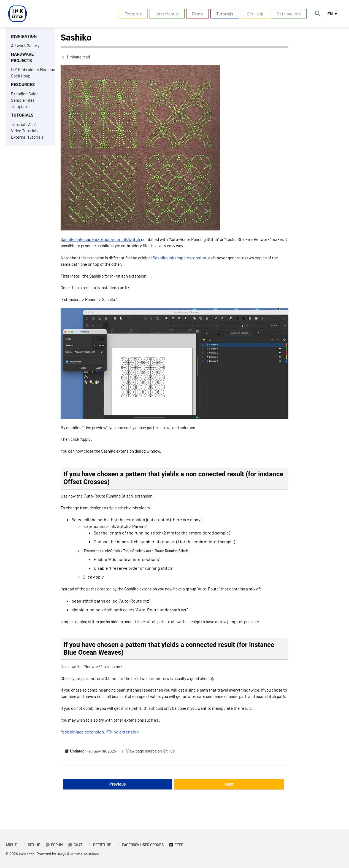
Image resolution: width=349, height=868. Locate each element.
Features (132, 14)
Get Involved (287, 14)
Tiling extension (123, 752)
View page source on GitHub (152, 771)
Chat (78, 845)
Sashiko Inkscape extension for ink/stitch (101, 239)
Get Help (253, 14)
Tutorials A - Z (24, 135)
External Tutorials (28, 148)
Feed (182, 845)
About (12, 845)
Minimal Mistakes (86, 854)
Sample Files (23, 110)
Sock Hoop (21, 84)
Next (229, 804)
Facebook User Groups (144, 845)
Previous (117, 804)
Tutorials (223, 14)
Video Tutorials (25, 142)
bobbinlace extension (83, 752)
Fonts (196, 14)
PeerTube (102, 845)
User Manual (165, 14)
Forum (56, 845)
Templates (21, 116)
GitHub (32, 845)
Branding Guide (26, 103)
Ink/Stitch (27, 854)
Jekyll (62, 854)
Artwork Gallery (26, 46)
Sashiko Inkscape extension (187, 258)
